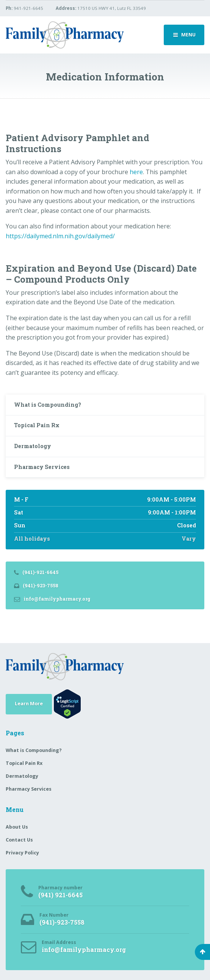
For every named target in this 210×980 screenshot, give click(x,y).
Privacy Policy (22, 853)
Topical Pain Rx (37, 425)
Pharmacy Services (42, 467)
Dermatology (33, 446)
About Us (17, 827)
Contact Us (19, 840)
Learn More (29, 704)
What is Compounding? (48, 405)
